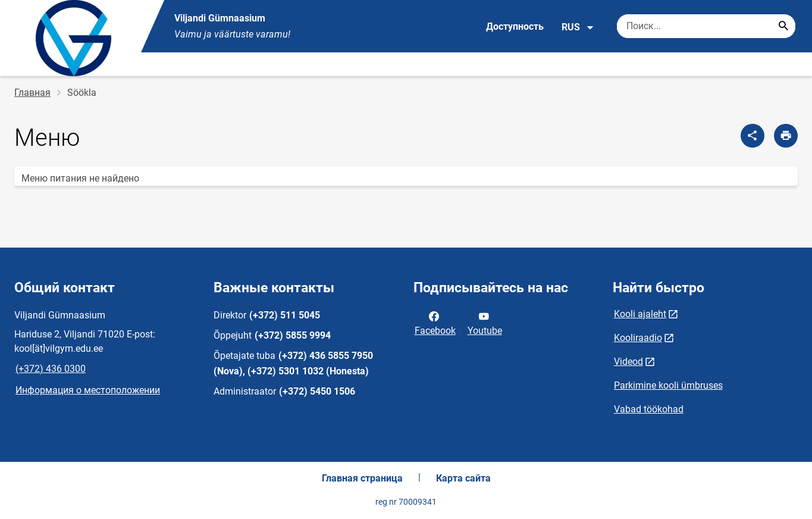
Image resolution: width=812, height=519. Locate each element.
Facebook (435, 323)
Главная (32, 93)
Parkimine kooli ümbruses (668, 385)
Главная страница (362, 478)
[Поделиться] (753, 136)
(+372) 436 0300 (51, 369)
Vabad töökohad (649, 409)
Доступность (515, 26)
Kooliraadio (638, 338)
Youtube (485, 323)
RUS (578, 27)
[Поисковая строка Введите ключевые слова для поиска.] (706, 26)
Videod (628, 362)
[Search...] (783, 26)
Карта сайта (463, 478)
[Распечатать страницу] (786, 136)
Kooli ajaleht (640, 314)
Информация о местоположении (88, 390)
